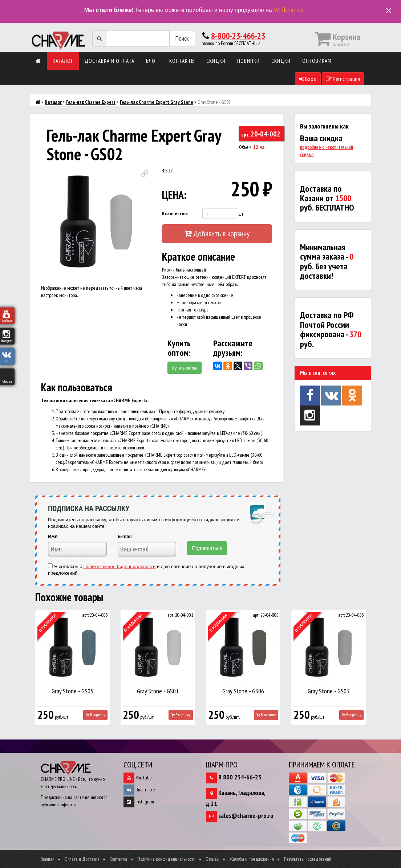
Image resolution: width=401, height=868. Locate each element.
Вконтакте (139, 790)
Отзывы (212, 859)
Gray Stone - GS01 (158, 691)
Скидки (216, 61)
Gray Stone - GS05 (72, 691)
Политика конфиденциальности (166, 859)
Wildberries (289, 10)
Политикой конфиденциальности (119, 567)
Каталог (63, 61)
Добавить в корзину (217, 233)
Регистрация (343, 79)
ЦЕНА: (174, 195)
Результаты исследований (308, 859)
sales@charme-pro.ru (246, 816)
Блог (152, 61)
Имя (53, 536)
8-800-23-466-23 (238, 36)
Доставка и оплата (110, 61)
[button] (145, 174)
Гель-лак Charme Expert (91, 102)
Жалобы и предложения (252, 859)
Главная (48, 859)
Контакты (182, 61)
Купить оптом (185, 368)
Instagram (139, 802)
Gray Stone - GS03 (329, 691)
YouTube (138, 778)
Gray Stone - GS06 (243, 691)
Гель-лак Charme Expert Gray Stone (157, 102)
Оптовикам (317, 61)
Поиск (182, 38)
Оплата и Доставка (82, 859)
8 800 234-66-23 (240, 777)
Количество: (175, 213)
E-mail (125, 536)
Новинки (248, 61)
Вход (308, 79)
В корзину (95, 715)
